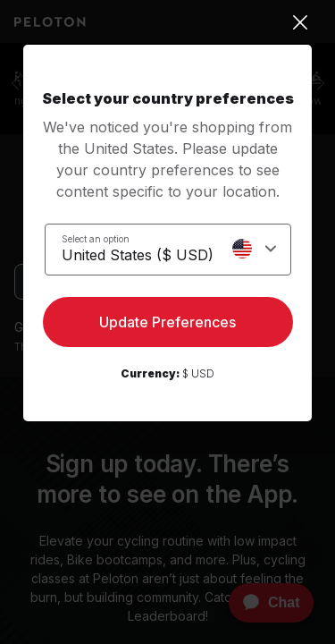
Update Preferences (167, 322)
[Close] (167, 22)
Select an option (96, 239)
